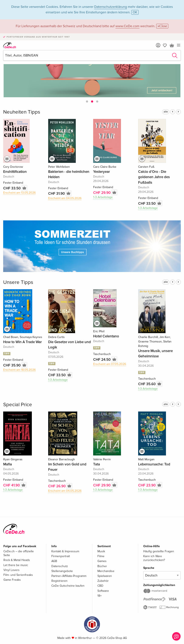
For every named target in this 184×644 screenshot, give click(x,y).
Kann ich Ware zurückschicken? (154, 558)
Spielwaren (105, 576)
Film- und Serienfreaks (18, 575)
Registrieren (59, 581)
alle (166, 112)
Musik (101, 551)
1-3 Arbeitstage (103, 197)
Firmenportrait (61, 556)
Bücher (102, 566)
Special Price (18, 405)
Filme (101, 556)
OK (135, 12)
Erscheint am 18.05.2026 (19, 370)
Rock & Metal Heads (17, 560)
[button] (87, 101)
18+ (100, 596)
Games (102, 561)
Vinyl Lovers (11, 570)
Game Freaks (12, 580)
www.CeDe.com (127, 26)
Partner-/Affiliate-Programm (69, 576)
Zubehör (103, 581)
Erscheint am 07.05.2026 (110, 364)
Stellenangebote (62, 571)
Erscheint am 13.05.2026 (19, 193)
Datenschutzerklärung (111, 7)
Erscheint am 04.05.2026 (65, 198)
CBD (100, 586)
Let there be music (16, 565)
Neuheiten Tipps (22, 112)
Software (103, 591)
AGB (54, 561)
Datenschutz (60, 566)
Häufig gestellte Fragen (159, 551)
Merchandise (106, 571)
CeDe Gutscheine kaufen (68, 586)
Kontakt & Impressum (65, 551)
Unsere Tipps (18, 282)
